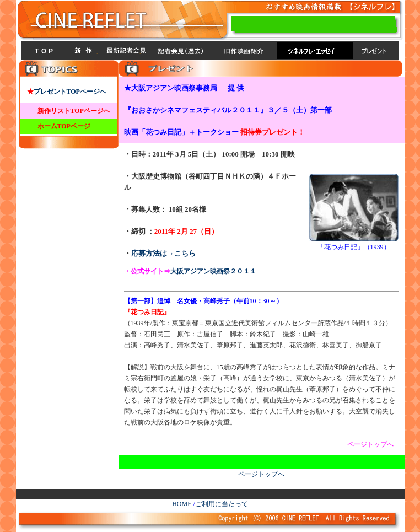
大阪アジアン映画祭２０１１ (213, 271)
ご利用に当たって (222, 504)
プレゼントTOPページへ (70, 92)
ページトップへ (261, 474)
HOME (182, 504)
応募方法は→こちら (163, 253)
